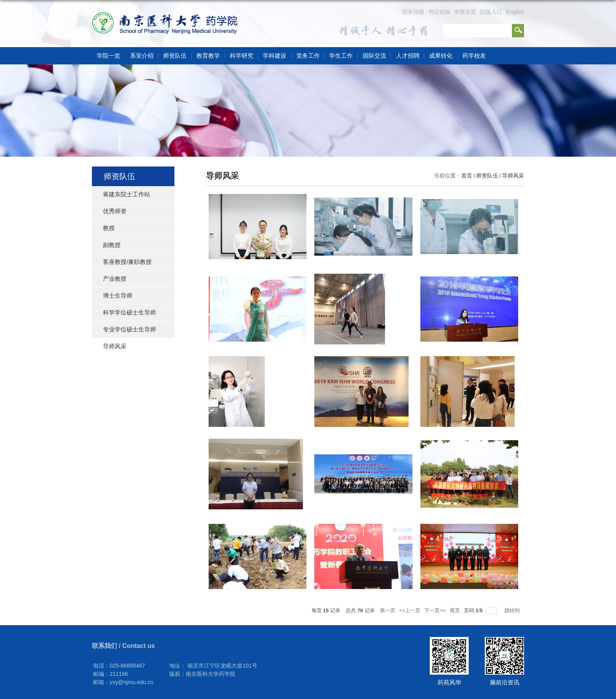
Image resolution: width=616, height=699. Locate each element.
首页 (467, 176)
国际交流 (374, 56)
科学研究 (242, 56)
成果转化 (441, 56)
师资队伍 (175, 56)
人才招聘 (408, 56)
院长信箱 (413, 12)
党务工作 (308, 56)
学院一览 (108, 56)
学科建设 (275, 56)
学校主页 (465, 12)
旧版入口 (491, 12)
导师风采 (513, 176)
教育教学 (208, 56)
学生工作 (341, 56)
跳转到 (513, 610)
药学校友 (474, 56)
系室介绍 (142, 56)
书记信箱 (439, 12)
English (515, 12)
